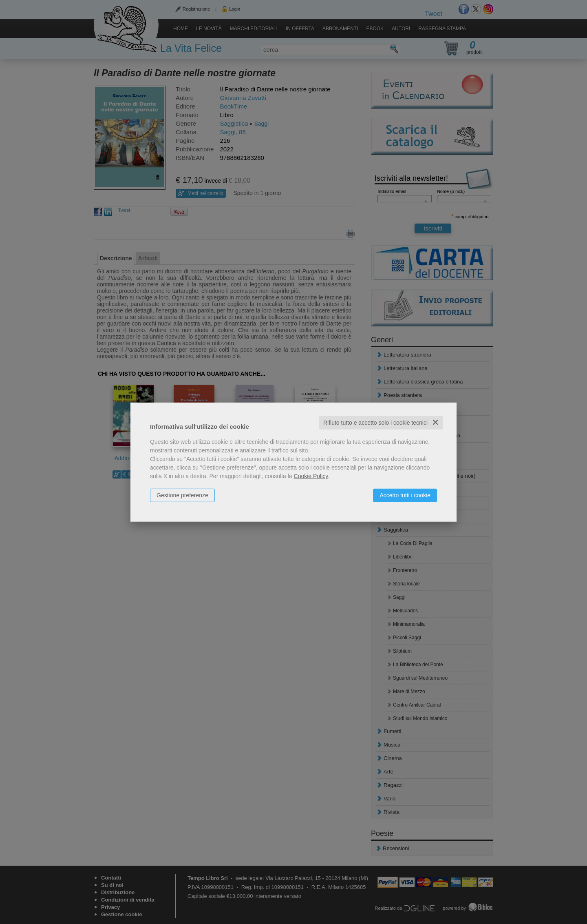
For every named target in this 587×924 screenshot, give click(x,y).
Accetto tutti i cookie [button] (405, 495)
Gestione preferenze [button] (182, 495)
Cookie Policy (311, 476)
